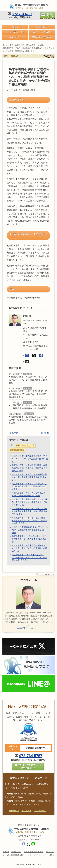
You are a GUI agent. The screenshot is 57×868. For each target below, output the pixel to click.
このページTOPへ (46, 574)
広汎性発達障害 (17, 450)
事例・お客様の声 (42, 32)
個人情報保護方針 (15, 855)
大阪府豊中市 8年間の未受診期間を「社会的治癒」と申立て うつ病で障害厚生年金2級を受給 (29, 557)
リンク (28, 855)
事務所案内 (42, 27)
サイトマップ (40, 855)
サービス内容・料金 (15, 32)
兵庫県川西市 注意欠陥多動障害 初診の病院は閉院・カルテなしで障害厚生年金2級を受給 (28, 394)
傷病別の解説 (15, 37)
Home (15, 27)
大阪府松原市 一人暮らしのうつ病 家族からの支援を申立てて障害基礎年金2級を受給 (29, 486)
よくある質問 (40, 810)
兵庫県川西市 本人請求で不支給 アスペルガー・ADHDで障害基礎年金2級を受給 (28, 380)
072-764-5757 (22, 14)
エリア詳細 (27, 810)
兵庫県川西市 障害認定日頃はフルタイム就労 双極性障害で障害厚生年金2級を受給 (30, 530)
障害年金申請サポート (34, 852)
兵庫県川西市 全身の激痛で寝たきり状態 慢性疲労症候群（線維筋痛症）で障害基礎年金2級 (29, 502)
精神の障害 (28, 374)
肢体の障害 (28, 403)
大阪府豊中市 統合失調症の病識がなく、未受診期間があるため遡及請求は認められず (29, 548)
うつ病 (32, 445)
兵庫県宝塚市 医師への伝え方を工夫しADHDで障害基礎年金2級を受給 (29, 494)
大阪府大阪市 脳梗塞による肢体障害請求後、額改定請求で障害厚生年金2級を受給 (28, 420)
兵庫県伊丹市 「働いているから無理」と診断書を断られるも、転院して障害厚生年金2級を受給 (29, 520)
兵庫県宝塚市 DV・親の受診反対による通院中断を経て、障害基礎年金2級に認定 (29, 539)
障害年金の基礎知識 (42, 37)
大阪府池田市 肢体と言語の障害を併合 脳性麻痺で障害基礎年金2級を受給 (28, 407)
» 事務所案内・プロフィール (28, 628)
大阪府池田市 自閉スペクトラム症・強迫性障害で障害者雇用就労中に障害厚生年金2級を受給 (29, 511)
